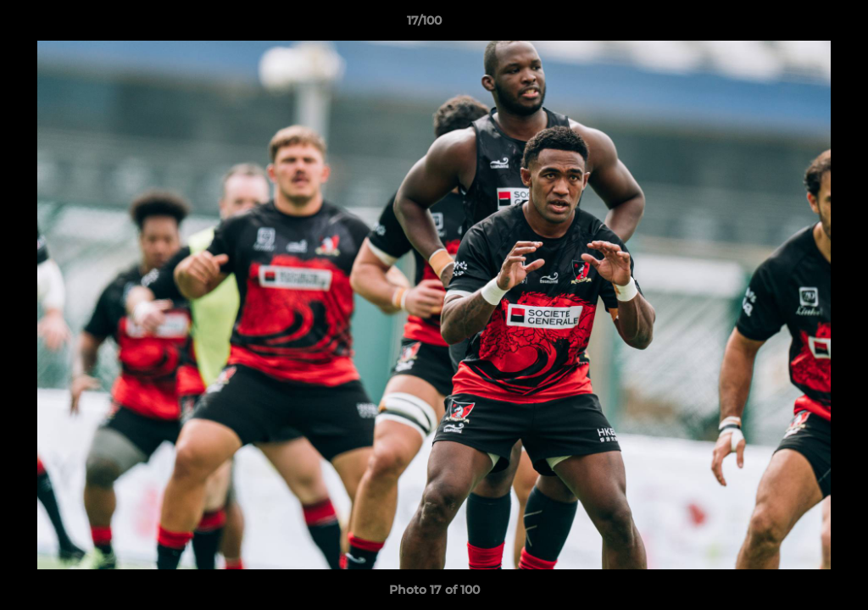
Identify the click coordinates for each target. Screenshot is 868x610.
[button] (797, 25)
